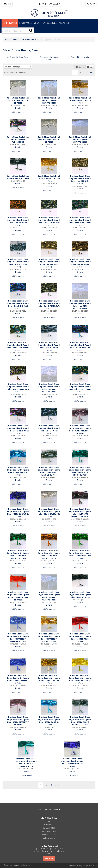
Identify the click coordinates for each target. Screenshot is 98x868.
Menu (7, 4)
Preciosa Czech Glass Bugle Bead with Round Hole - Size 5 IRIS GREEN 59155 (80, 388)
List (90, 67)
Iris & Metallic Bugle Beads (18, 57)
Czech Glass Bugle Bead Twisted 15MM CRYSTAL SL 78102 (18, 100)
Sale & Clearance (50, 23)
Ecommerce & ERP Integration (77, 866)
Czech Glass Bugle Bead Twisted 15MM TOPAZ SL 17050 (80, 100)
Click (10, 23)
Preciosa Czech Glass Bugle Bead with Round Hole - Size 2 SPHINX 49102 (18, 263)
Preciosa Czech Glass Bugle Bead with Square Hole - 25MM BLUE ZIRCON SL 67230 (26, 762)
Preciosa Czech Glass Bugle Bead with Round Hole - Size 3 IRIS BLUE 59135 (18, 305)
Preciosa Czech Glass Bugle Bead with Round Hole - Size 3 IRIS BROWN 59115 (49, 305)
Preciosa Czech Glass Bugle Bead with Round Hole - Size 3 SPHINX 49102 (49, 346)
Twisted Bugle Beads (80, 57)
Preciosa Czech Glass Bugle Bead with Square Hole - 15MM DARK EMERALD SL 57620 (18, 554)
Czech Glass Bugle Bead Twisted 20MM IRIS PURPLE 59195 (18, 139)
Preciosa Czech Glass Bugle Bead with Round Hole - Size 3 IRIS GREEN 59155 (18, 346)
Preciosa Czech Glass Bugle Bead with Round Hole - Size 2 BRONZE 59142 (80, 180)
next (91, 72)
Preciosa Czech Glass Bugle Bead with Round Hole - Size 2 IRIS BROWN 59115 (49, 221)
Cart (91, 4)
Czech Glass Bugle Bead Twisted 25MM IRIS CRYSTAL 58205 (80, 139)
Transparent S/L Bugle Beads (49, 58)
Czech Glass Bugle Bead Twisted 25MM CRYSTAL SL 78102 (49, 139)
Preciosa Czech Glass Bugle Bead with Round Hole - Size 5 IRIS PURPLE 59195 (18, 429)
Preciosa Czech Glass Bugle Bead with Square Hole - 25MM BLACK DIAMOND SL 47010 (80, 721)
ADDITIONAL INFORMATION (49, 810)
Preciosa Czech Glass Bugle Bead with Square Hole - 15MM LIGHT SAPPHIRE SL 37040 (18, 638)
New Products (26, 23)
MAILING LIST (64, 23)
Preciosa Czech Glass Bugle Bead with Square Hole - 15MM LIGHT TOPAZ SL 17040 (49, 638)
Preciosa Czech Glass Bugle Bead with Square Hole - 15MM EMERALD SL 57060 (80, 554)
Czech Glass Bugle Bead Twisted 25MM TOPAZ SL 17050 (49, 178)
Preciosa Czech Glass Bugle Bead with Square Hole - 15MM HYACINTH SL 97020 (18, 596)
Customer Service (49, 838)
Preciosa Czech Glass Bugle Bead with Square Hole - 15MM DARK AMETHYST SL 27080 (80, 513)
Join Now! (49, 858)
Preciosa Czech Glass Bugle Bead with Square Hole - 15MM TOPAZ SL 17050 (49, 679)
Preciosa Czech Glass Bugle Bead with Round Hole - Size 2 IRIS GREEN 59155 (80, 221)
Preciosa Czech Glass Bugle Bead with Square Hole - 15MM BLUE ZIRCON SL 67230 (80, 471)
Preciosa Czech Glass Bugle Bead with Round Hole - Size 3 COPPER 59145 (80, 263)
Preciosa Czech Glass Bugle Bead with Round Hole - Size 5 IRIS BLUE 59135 (80, 346)
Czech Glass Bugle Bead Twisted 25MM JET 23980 (18, 177)
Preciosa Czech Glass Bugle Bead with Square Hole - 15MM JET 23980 (80, 595)
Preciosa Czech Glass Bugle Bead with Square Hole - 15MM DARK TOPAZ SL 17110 (49, 554)
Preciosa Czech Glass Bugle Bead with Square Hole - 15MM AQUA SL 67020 (18, 471)
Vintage (37, 23)
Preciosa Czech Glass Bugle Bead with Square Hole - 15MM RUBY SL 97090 (80, 638)
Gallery (80, 67)
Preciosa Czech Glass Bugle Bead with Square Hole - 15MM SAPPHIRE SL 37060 (18, 679)
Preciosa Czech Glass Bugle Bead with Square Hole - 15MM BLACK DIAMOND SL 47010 (49, 471)
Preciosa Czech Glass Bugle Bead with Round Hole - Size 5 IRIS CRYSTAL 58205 (49, 388)
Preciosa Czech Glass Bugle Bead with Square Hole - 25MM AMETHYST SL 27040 (18, 721)
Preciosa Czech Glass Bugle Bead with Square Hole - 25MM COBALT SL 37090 (72, 762)
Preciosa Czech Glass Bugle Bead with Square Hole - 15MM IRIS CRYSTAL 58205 (49, 596)
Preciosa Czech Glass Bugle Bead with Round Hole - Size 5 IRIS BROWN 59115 (18, 388)
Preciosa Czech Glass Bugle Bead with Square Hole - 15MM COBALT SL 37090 (18, 513)
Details (18, 108)
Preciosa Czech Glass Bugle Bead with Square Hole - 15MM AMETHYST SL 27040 (80, 429)
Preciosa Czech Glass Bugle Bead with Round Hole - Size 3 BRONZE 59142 (49, 263)
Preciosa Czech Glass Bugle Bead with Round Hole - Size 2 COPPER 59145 (18, 221)
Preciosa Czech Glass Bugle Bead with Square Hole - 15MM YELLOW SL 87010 (80, 679)
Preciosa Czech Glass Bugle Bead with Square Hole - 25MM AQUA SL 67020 (49, 721)
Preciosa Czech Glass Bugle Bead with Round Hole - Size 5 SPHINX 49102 (49, 429)
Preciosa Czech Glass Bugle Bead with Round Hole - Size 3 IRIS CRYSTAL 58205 (80, 305)
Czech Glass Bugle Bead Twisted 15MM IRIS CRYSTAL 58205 (49, 100)
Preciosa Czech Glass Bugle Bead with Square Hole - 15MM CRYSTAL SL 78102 (49, 513)
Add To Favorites (18, 112)
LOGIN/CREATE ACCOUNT (49, 4)
